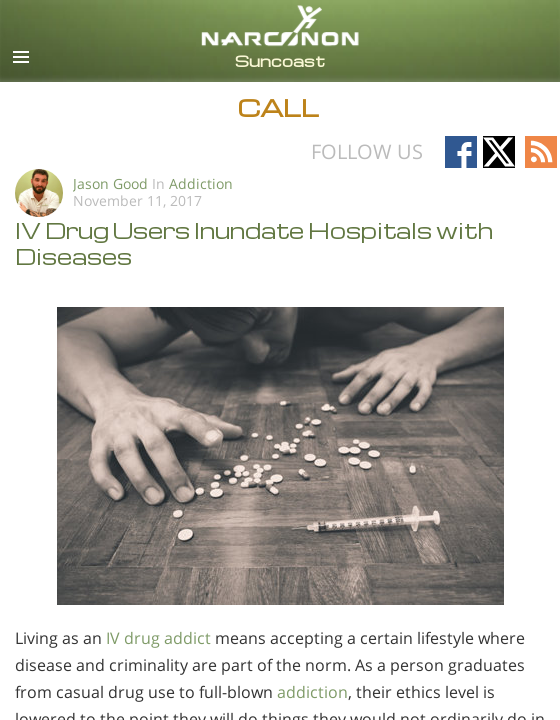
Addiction (201, 183)
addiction (312, 692)
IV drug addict (158, 638)
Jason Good (110, 183)
